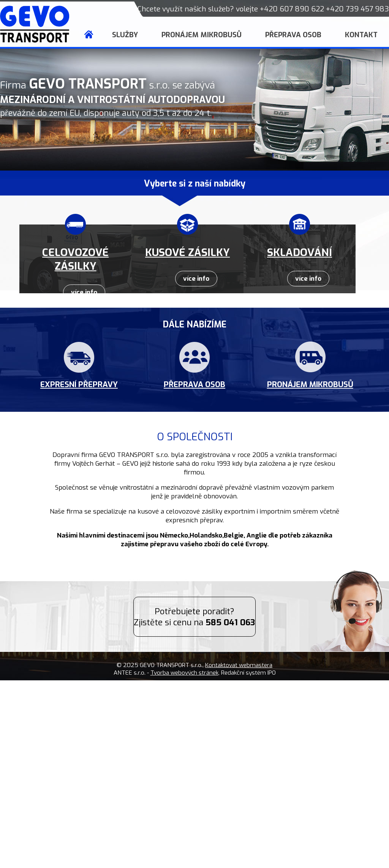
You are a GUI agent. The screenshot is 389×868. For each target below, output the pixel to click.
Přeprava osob (293, 35)
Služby (125, 35)
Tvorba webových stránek (184, 673)
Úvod (89, 35)
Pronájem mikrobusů (202, 35)
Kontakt (361, 35)
